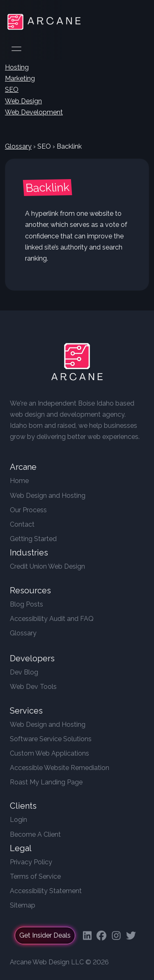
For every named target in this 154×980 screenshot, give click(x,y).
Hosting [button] (17, 67)
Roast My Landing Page (46, 782)
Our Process (28, 510)
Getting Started (33, 539)
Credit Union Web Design (47, 566)
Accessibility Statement (46, 891)
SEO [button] (12, 90)
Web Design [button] (23, 101)
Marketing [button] (20, 78)
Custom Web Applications (49, 753)
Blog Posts (26, 604)
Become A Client (35, 834)
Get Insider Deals (45, 935)
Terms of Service (35, 876)
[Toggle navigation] (138, 22)
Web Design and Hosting (48, 496)
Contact (22, 524)
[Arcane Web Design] (77, 363)
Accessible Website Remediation (60, 768)
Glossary (18, 146)
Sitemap (23, 905)
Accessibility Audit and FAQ (52, 619)
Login (18, 820)
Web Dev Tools (33, 687)
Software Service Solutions (51, 739)
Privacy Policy (31, 862)
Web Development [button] (34, 112)
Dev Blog (24, 672)
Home (19, 481)
